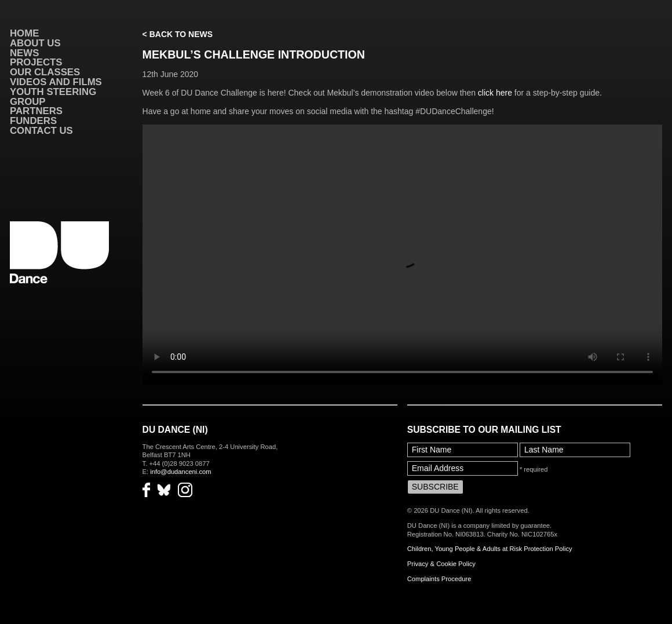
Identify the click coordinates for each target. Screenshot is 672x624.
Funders (33, 121)
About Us (35, 43)
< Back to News (178, 34)
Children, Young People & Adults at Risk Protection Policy (490, 549)
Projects (36, 62)
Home (24, 33)
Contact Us (41, 131)
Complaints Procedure (439, 579)
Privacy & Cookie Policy (441, 564)
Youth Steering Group (53, 97)
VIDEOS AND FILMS (56, 82)
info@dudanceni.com (180, 472)
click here (495, 93)
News (24, 53)
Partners (36, 111)
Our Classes (45, 72)
